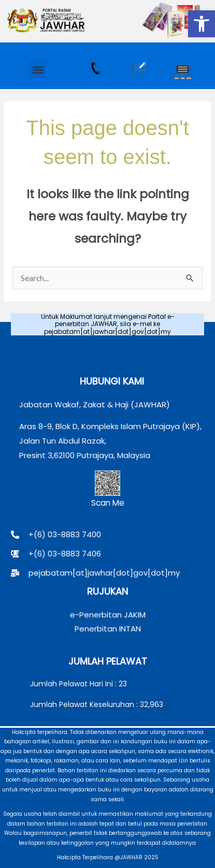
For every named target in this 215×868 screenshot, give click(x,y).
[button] (202, 24)
